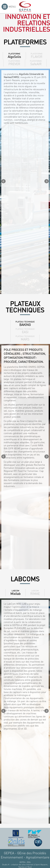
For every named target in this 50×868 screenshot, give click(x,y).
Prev (3, 181)
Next (47, 181)
